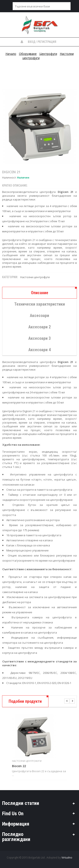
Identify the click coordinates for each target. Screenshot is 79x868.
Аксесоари (39, 316)
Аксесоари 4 (40, 350)
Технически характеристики (40, 304)
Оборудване (28, 54)
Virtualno (67, 858)
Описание (40, 293)
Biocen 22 (19, 766)
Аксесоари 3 (40, 338)
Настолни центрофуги (35, 277)
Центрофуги (48, 54)
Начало (11, 54)
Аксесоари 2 (40, 327)
